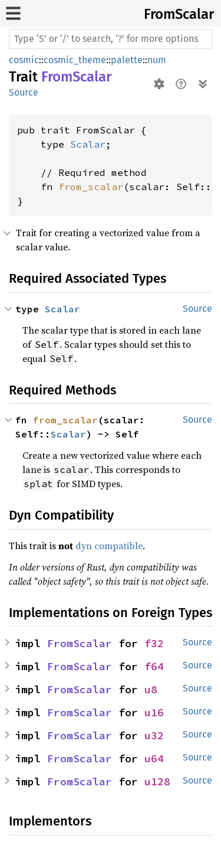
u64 (154, 758)
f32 (154, 643)
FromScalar (179, 14)
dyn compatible (109, 546)
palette (127, 60)
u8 (151, 689)
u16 (154, 712)
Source (24, 92)
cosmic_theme (75, 60)
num (157, 60)
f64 (154, 666)
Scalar (88, 144)
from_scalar (91, 187)
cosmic (24, 60)
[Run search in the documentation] (111, 39)
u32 (154, 735)
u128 (157, 781)
